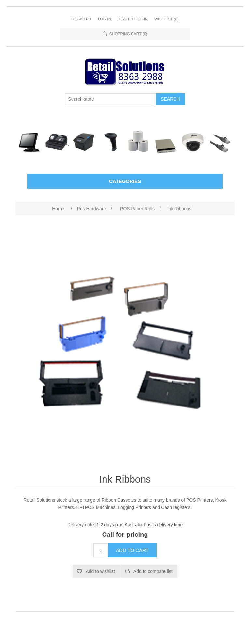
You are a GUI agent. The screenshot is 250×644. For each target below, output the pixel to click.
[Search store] (111, 99)
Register (81, 19)
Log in (105, 19)
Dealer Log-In (133, 19)
